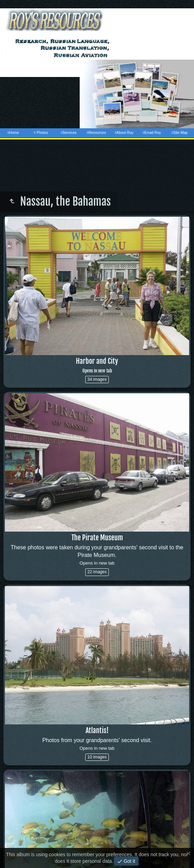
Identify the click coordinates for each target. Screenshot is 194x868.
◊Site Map (180, 132)
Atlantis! (97, 731)
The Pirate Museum (97, 538)
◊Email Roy (152, 132)
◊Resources (96, 132)
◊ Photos (41, 132)
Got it (129, 861)
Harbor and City (97, 365)
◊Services (68, 132)
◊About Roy (124, 132)
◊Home (13, 132)
